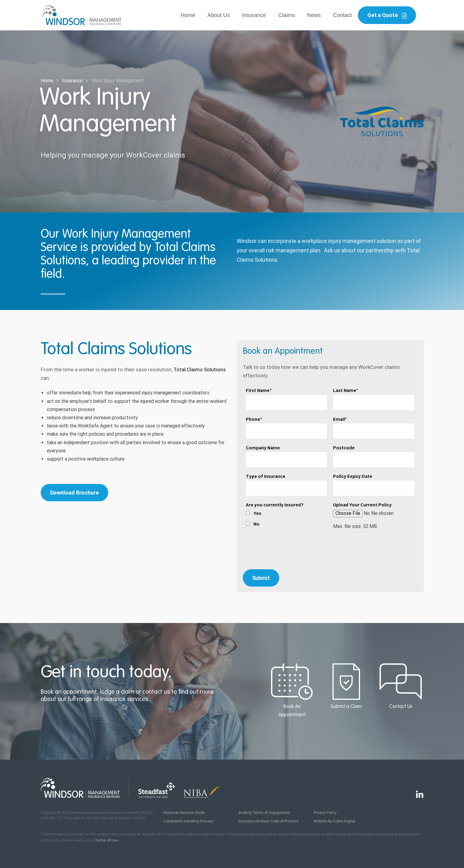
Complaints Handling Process (189, 821)
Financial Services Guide (184, 813)
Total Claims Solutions (200, 369)
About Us (219, 15)
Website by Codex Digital (334, 821)
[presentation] (330, 551)
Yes (257, 514)
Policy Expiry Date (353, 477)
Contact (342, 15)
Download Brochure (74, 493)
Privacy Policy (325, 813)
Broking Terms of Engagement (264, 813)
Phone (254, 420)
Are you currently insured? (275, 505)
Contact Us (401, 686)
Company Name (263, 448)
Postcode (344, 448)
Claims (287, 15)
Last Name (345, 391)
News (314, 15)
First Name (259, 391)
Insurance (254, 15)
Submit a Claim (346, 686)
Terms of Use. (107, 840)
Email (340, 420)
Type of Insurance (266, 477)
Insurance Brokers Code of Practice (268, 821)
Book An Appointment (292, 690)
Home (188, 15)
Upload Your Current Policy (362, 505)
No (256, 524)
